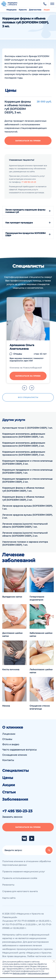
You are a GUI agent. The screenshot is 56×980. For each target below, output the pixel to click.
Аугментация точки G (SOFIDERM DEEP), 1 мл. (27, 428)
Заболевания (15, 799)
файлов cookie (19, 973)
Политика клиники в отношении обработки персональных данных (27, 863)
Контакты (8, 760)
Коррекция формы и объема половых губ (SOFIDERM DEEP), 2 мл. (23, 498)
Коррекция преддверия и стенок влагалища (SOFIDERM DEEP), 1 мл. (27, 471)
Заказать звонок (12, 817)
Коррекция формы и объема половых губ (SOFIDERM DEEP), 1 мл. (23, 489)
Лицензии (9, 734)
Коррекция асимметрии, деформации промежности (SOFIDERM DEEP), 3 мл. (24, 453)
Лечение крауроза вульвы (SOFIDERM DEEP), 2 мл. (27, 516)
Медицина (11, 10)
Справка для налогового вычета (20, 891)
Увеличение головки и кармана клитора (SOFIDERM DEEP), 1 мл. (25, 543)
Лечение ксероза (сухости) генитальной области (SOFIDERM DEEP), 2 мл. (25, 534)
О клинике (13, 727)
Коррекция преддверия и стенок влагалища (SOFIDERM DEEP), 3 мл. (27, 462)
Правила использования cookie (20, 878)
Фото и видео (11, 744)
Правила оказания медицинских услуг (24, 872)
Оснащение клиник (15, 755)
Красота (23, 10)
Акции (47, 10)
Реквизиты (8, 885)
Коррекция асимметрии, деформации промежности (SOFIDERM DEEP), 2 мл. (24, 444)
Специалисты (16, 771)
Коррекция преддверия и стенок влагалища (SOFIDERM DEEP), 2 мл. (27, 480)
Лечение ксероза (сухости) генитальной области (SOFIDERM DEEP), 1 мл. (25, 525)
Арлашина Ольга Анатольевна (22, 347)
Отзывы (18, 354)
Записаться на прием (28, 141)
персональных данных (38, 973)
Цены (8, 778)
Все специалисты (28, 397)
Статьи (9, 792)
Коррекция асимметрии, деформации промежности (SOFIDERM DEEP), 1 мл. (24, 435)
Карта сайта (9, 898)
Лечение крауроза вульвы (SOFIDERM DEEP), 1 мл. (27, 507)
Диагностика (35, 10)
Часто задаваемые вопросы (19, 750)
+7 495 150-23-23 (29, 182)
